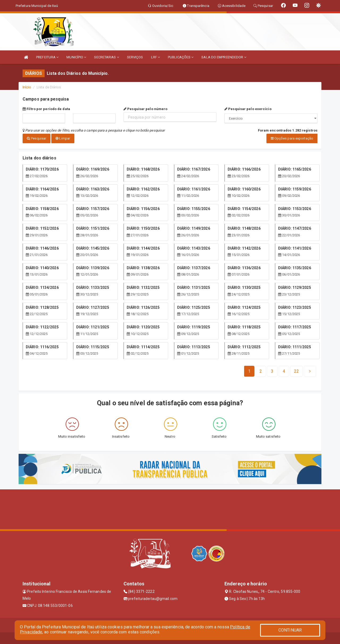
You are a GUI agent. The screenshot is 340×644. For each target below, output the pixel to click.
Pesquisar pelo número (145, 109)
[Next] (296, 370)
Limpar (63, 138)
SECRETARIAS (106, 57)
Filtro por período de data (46, 109)
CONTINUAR (290, 630)
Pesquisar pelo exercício (248, 109)
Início (27, 87)
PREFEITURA (47, 57)
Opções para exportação (292, 138)
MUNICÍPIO (76, 57)
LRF (156, 57)
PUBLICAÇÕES (181, 57)
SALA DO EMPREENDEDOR (224, 57)
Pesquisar (37, 138)
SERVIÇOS (135, 57)
